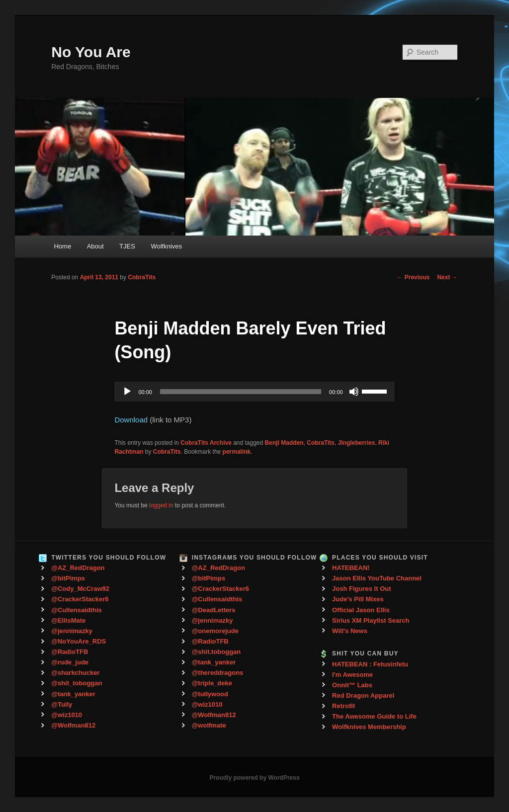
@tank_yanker (73, 694)
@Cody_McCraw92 (80, 589)
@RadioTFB (70, 652)
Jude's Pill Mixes (358, 599)
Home (62, 246)
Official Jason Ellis (361, 610)
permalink (237, 452)
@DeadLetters (214, 610)
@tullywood (210, 694)
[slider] (241, 392)
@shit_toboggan (77, 683)
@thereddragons (218, 673)
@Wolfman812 (73, 725)
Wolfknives (166, 246)
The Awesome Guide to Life (374, 716)
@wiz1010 (67, 715)
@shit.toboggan (216, 652)
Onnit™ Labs (352, 685)
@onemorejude (215, 631)
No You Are (91, 52)
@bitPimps (68, 578)
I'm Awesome (352, 675)
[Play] (127, 392)
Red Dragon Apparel (363, 695)
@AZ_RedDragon (78, 568)
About (95, 246)
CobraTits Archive (206, 443)
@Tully (62, 704)
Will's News (350, 631)
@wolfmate (209, 725)
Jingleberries (357, 443)
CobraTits (142, 277)
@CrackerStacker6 (80, 599)
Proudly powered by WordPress (254, 778)
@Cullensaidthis (77, 610)
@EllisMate (68, 620)
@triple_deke (212, 683)
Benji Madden (284, 443)
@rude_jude (70, 662)
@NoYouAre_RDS (79, 641)
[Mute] (354, 392)
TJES (127, 246)
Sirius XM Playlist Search (371, 620)
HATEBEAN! (351, 568)
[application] (254, 392)
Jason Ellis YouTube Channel (377, 578)
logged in (161, 505)
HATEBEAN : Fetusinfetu (370, 664)
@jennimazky (72, 631)
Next (447, 277)
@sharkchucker (75, 673)
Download (131, 420)
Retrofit (343, 706)
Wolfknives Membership (369, 727)
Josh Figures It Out (361, 589)
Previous (413, 277)
